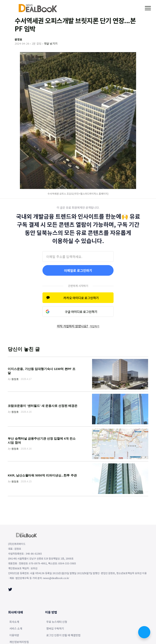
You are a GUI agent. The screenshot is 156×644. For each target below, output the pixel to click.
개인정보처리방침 (19, 642)
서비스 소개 (16, 629)
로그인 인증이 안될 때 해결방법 (63, 635)
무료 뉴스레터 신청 (57, 622)
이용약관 (14, 635)
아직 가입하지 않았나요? (78, 326)
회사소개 (14, 622)
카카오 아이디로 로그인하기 (81, 298)
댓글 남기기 (51, 43)
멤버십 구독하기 (55, 629)
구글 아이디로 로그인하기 (81, 312)
